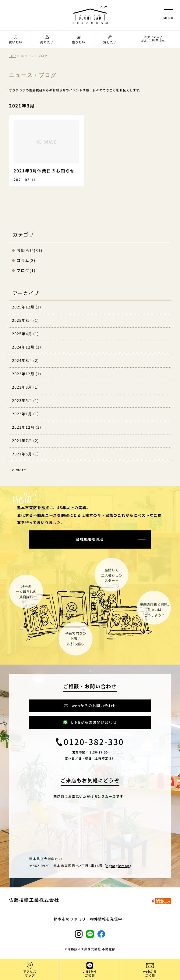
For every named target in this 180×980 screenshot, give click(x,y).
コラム (23, 260)
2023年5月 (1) (26, 401)
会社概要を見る (90, 539)
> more (19, 470)
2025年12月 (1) (27, 307)
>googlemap (118, 866)
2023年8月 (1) (26, 387)
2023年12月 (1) (27, 374)
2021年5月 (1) (26, 454)
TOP (13, 56)
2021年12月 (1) (27, 427)
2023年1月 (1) (26, 414)
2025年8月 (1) (26, 320)
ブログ (23, 270)
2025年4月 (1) (26, 334)
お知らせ (25, 250)
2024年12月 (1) (27, 347)
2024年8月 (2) (26, 361)
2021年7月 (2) (26, 441)
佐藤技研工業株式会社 (34, 900)
